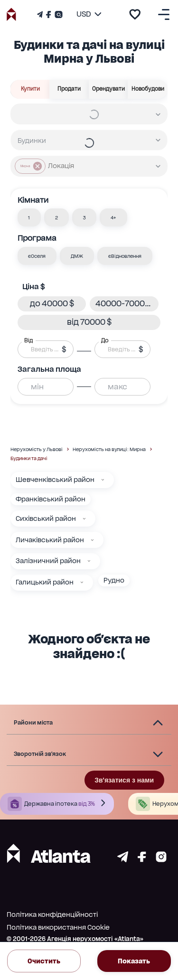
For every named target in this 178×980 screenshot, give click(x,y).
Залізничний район (48, 561)
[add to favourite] (135, 14)
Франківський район (51, 499)
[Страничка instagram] (161, 860)
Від (28, 340)
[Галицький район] (82, 582)
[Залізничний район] (89, 561)
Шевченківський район (55, 480)
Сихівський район (46, 518)
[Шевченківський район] (103, 480)
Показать (134, 961)
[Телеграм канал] (41, 14)
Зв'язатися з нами (124, 780)
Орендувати (109, 89)
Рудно (114, 580)
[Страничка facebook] (142, 860)
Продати (69, 89)
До (105, 340)
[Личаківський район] (92, 540)
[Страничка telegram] (123, 860)
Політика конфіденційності (52, 914)
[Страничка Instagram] (58, 14)
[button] (29, 217)
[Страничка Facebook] (48, 14)
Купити (30, 89)
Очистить (44, 961)
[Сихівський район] (84, 519)
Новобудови (148, 89)
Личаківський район (50, 540)
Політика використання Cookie (58, 927)
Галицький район (45, 582)
